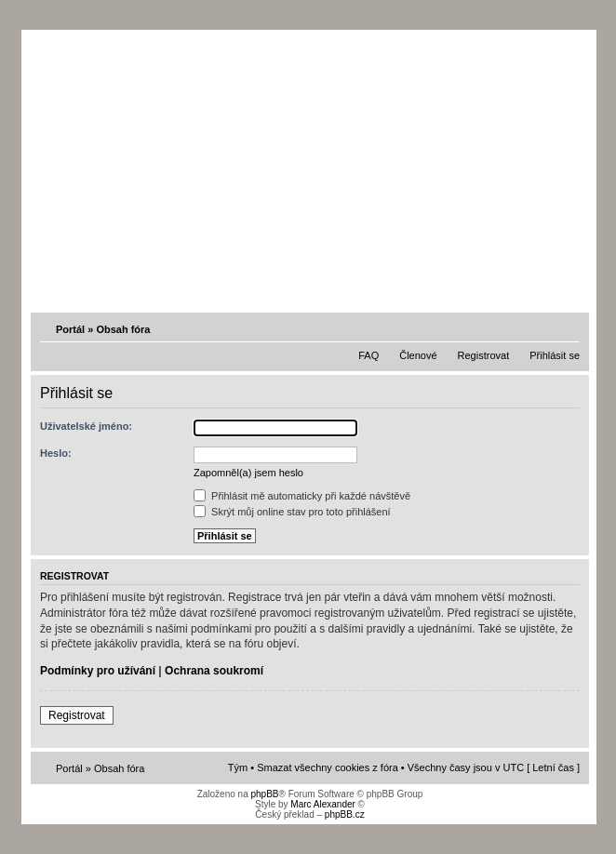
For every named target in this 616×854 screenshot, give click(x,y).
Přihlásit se (555, 355)
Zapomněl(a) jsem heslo (248, 473)
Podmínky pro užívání (98, 671)
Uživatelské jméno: (86, 426)
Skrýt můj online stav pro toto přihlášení (292, 512)
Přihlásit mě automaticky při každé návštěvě (302, 496)
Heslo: (56, 453)
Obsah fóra (123, 329)
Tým (238, 767)
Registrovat (484, 355)
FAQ (368, 355)
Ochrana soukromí (214, 671)
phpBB (264, 794)
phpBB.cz (345, 814)
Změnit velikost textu (568, 328)
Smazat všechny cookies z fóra (328, 767)
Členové (418, 355)
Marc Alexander (322, 804)
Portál (70, 329)
